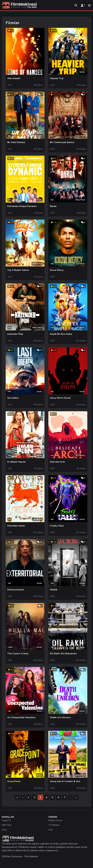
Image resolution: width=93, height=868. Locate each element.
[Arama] (76, 5)
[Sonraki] (70, 797)
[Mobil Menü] (89, 5)
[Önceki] (23, 797)
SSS (51, 830)
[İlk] (17, 797)
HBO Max (7, 825)
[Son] (76, 797)
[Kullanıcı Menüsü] (83, 5)
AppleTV (6, 820)
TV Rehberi (54, 825)
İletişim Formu (55, 820)
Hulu (4, 830)
